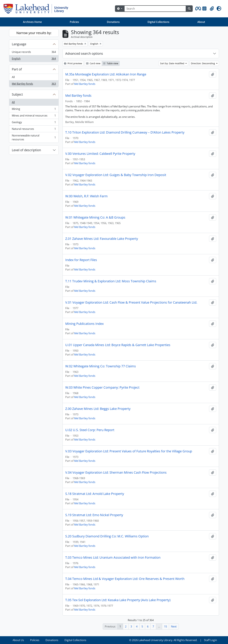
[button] (198, 9)
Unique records (34, 53)
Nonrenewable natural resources (34, 137)
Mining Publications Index (84, 324)
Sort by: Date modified (173, 63)
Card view (93, 63)
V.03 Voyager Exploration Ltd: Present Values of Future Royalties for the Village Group (129, 451)
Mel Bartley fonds (34, 84)
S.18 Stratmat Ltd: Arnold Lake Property (95, 494)
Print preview (73, 63)
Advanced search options (84, 53)
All (13, 77)
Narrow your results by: (34, 33)
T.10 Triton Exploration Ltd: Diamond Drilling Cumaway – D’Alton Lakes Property (125, 132)
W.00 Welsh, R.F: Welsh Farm (86, 196)
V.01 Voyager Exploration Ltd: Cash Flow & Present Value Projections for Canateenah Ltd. (131, 302)
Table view (111, 63)
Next (174, 626)
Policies (74, 22)
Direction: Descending (203, 63)
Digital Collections (158, 22)
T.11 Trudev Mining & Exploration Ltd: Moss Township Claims (111, 281)
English (34, 59)
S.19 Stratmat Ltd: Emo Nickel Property (94, 515)
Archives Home (32, 22)
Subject (17, 94)
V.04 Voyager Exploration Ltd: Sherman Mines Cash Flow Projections (116, 472)
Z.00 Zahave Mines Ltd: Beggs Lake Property (98, 409)
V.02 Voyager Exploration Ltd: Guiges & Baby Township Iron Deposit (116, 175)
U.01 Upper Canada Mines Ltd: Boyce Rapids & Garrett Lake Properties (118, 345)
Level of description (26, 150)
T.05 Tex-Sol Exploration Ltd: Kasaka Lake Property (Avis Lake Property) (118, 600)
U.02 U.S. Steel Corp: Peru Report (90, 430)
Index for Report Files (81, 260)
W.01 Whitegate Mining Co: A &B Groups (95, 217)
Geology (34, 123)
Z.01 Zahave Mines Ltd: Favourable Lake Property (102, 239)
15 (165, 626)
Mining (34, 110)
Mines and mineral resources (34, 116)
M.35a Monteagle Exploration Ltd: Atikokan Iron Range (106, 74)
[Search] (155, 9)
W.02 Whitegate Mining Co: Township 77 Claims (101, 366)
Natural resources (34, 130)
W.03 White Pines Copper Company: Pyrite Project (102, 387)
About (201, 22)
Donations (113, 22)
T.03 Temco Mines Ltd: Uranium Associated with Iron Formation (113, 558)
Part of (17, 69)
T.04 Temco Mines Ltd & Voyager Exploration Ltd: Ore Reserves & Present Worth (125, 579)
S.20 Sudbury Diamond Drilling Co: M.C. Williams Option (107, 536)
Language (19, 44)
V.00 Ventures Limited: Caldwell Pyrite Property (100, 154)
